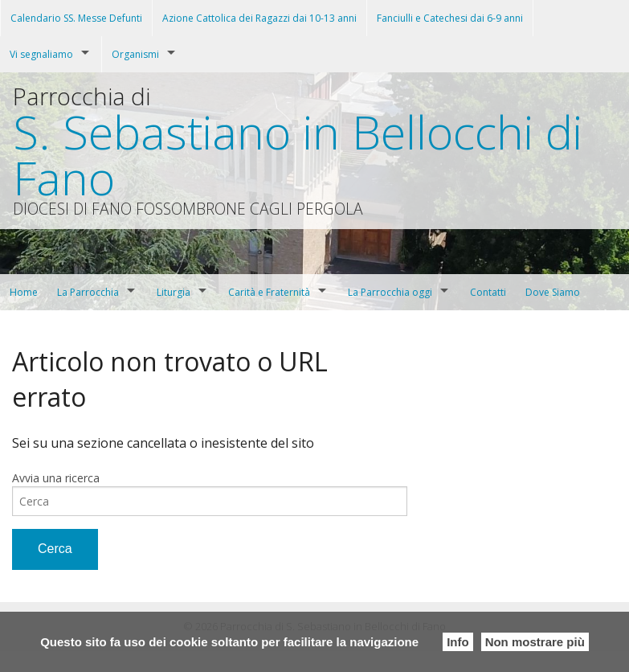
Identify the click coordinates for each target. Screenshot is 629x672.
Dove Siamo (553, 292)
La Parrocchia (88, 292)
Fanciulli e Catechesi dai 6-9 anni (450, 18)
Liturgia (174, 292)
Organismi (135, 54)
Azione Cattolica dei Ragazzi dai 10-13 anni (259, 18)
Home (24, 292)
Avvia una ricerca (56, 478)
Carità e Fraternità (269, 292)
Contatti (488, 292)
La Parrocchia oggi (390, 292)
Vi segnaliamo (41, 54)
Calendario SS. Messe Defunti (76, 18)
